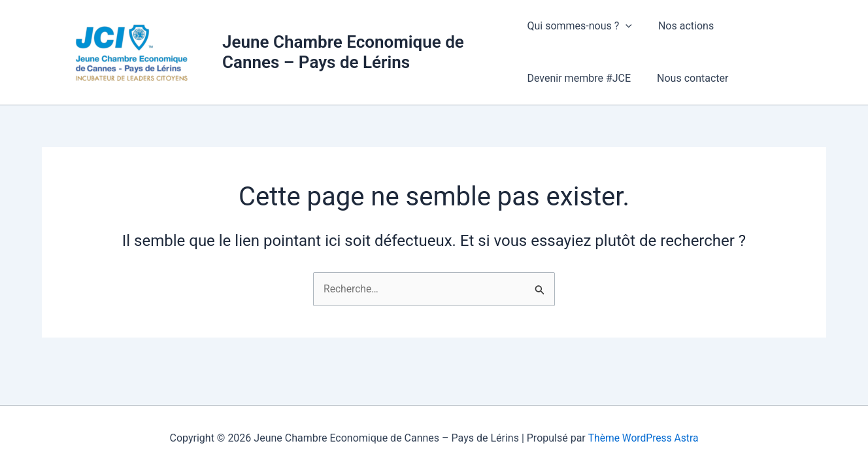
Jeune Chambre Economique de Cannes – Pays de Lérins (343, 52)
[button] (626, 26)
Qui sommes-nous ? (579, 26)
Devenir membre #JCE (579, 78)
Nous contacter (687, 78)
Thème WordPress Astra (643, 438)
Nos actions (681, 26)
